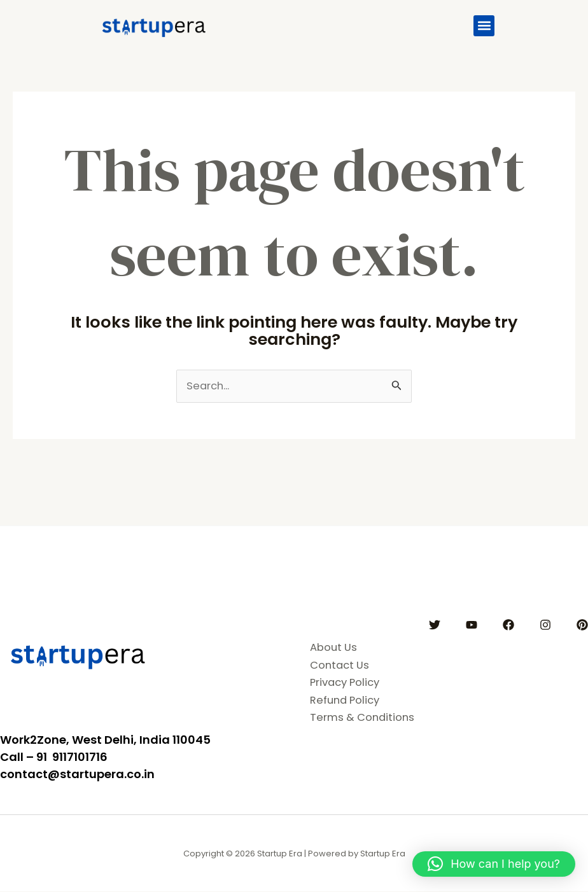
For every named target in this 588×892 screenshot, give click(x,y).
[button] (484, 26)
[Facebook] (508, 625)
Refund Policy (347, 700)
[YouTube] (472, 625)
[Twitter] (435, 625)
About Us (334, 648)
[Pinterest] (582, 625)
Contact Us (341, 665)
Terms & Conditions (364, 717)
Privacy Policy (347, 683)
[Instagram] (545, 625)
